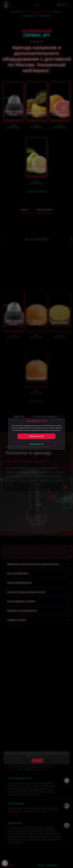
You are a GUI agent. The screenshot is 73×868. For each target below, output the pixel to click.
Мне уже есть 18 (37, 436)
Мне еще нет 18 (36, 444)
